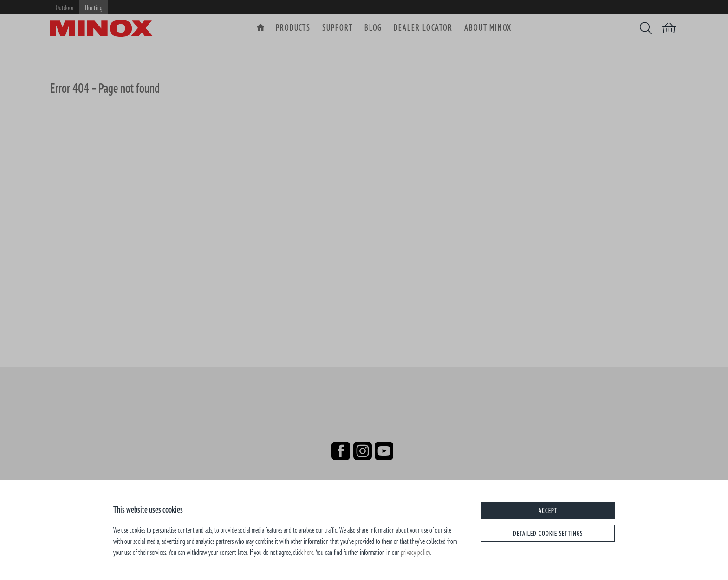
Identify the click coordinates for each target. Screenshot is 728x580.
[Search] (646, 28)
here (309, 552)
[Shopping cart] (669, 28)
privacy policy (415, 552)
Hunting (94, 7)
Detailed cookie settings (548, 533)
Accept (548, 511)
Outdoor (65, 7)
